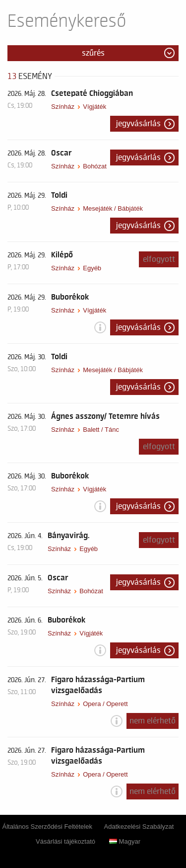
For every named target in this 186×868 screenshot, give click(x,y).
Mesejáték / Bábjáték (113, 208)
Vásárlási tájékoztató (65, 841)
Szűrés (93, 53)
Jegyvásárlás (138, 124)
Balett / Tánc (101, 430)
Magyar (125, 841)
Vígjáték (94, 107)
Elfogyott (159, 259)
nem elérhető (153, 721)
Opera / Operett (105, 704)
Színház (63, 107)
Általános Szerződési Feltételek (47, 827)
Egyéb (92, 268)
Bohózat (95, 166)
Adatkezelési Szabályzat (139, 827)
